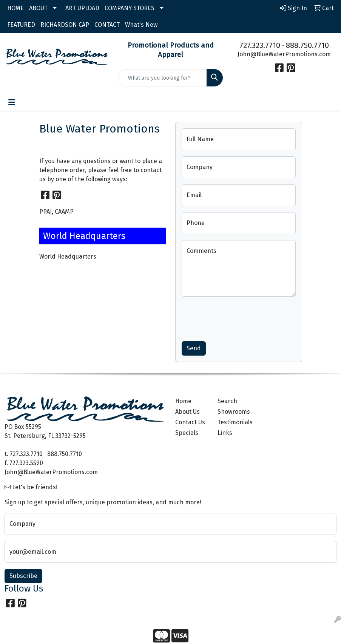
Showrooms (234, 412)
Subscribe (23, 576)
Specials (187, 433)
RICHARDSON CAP (65, 25)
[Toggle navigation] (12, 102)
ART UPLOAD (82, 8)
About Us (187, 412)
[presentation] (239, 317)
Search (227, 401)
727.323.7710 (260, 45)
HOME (15, 8)
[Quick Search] (163, 78)
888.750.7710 (307, 45)
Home (183, 401)
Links (225, 433)
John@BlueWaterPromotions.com (284, 54)
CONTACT (107, 25)
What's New (141, 25)
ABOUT (38, 8)
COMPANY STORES (130, 8)
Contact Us (190, 422)
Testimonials (234, 422)
